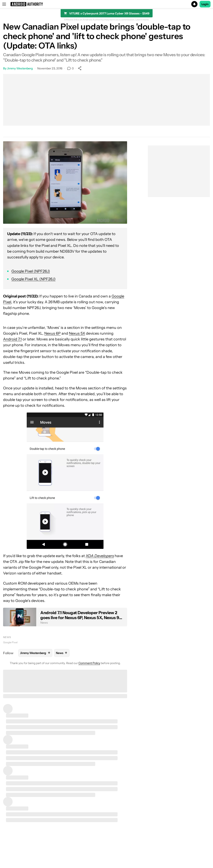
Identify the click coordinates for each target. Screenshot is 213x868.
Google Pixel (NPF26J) (31, 271)
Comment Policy (89, 663)
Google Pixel (10, 642)
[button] (106, 4)
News (7, 637)
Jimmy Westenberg (20, 68)
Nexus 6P (52, 333)
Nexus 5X (77, 333)
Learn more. (142, 20)
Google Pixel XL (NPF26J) (33, 279)
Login (205, 4)
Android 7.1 (12, 339)
